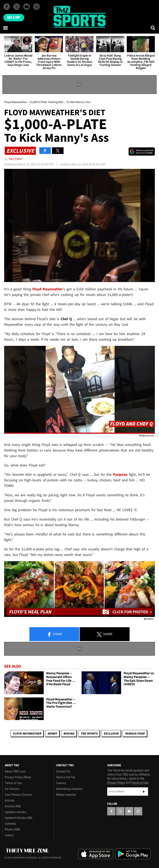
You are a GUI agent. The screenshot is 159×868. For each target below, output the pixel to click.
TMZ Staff (15, 159)
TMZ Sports (89, 733)
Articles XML (13, 806)
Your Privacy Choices (18, 795)
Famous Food (135, 733)
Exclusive (111, 733)
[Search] (153, 28)
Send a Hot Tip (66, 777)
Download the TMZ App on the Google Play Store (133, 854)
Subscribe (144, 792)
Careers (61, 783)
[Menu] (6, 28)
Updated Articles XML (19, 818)
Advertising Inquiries (69, 789)
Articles (10, 800)
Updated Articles (15, 812)
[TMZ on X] (17, 7)
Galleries (10, 824)
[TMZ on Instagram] (36, 7)
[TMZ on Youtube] (26, 7)
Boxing (69, 733)
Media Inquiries (66, 795)
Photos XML (13, 829)
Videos (9, 835)
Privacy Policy (116, 783)
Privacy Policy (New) (18, 777)
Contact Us (63, 771)
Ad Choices (12, 789)
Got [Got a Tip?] (14, 18)
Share (54, 634)
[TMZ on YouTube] (129, 811)
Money (52, 733)
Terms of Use (13, 783)
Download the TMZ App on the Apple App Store (96, 854)
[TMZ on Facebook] (7, 7)
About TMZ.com (15, 771)
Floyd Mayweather (27, 733)
